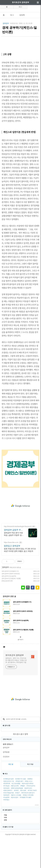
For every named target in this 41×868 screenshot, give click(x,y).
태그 (20, 7)
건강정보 (6, 787)
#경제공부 (6, 826)
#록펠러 (23, 817)
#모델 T (17, 824)
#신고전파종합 (16, 814)
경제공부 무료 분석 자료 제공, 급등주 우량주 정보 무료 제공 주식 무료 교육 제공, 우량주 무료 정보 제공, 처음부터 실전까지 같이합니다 (14, 565)
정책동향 (6, 783)
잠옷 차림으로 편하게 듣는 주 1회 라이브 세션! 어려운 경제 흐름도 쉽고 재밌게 (20, 581)
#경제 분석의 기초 (9, 812)
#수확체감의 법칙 (9, 810)
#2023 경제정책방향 (17, 819)
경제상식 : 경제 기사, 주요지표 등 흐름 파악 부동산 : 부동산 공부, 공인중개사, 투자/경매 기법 (16, 691)
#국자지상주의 (31, 817)
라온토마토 (14, 23)
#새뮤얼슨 (6, 830)
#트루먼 (16, 821)
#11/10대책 (7, 814)
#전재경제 (6, 819)
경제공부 (6, 23)
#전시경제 (23, 821)
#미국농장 (6, 817)
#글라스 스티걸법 (16, 826)
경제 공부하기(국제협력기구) (10, 602)
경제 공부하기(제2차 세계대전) (11, 604)
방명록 (22, 15)
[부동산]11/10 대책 (7, 612)
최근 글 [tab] (11, 795)
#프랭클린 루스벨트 (26, 828)
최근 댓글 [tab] (30, 795)
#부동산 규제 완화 (28, 826)
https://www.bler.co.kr (11, 573)
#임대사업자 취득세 (28, 814)
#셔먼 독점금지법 (9, 824)
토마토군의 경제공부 (21, 2)
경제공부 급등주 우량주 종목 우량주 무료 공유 (14, 561)
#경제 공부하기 (8, 821)
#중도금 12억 (15, 817)
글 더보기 (20, 670)
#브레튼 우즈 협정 (20, 810)
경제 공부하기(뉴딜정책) (9, 607)
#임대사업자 (15, 828)
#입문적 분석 (28, 819)
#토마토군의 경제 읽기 (28, 824)
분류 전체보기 (8, 775)
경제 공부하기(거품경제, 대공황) (11, 609)
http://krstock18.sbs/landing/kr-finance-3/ (18, 557)
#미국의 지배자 (32, 821)
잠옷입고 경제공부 (12, 577)
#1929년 (30, 810)
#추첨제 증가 (19, 812)
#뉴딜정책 (6, 828)
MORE (37, 836)
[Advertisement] (20, 58)
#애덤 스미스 (29, 812)
